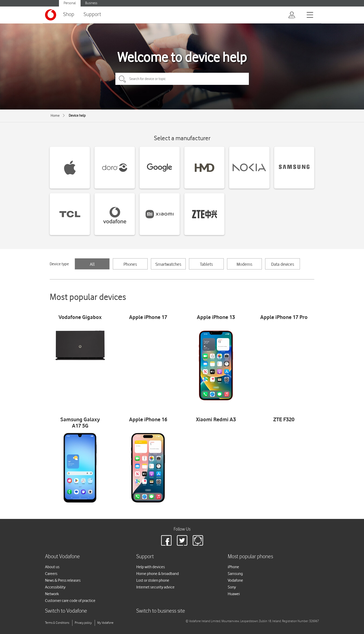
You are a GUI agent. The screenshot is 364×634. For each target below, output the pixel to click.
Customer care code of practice (70, 601)
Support (92, 15)
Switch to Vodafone (66, 611)
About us (52, 567)
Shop (69, 15)
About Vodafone (62, 557)
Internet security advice (155, 587)
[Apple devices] (70, 168)
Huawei (234, 594)
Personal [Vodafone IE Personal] (70, 3)
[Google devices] (160, 168)
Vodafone (235, 580)
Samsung (235, 574)
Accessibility (55, 587)
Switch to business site (161, 611)
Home (55, 116)
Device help (77, 116)
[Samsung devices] (294, 168)
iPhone (233, 567)
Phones (130, 264)
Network (52, 594)
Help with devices (151, 567)
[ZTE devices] (204, 214)
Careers (51, 574)
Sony (232, 587)
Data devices (283, 264)
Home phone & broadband (158, 574)
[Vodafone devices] (115, 214)
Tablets (206, 264)
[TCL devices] (70, 214)
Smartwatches (168, 264)
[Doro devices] (115, 168)
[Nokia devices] (249, 168)
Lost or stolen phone (153, 580)
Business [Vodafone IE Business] (91, 3)
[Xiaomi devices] (160, 214)
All (92, 264)
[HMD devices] (204, 168)
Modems (244, 264)
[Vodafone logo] (51, 15)
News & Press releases (63, 580)
